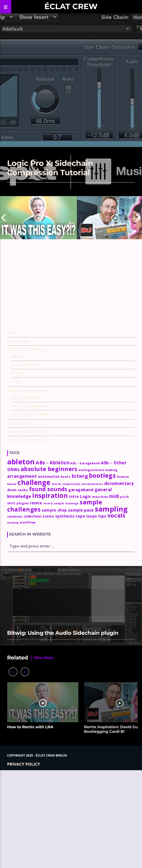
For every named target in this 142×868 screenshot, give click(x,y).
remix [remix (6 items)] (36, 600)
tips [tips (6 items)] (102, 613)
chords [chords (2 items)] (56, 581)
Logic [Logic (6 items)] (86, 593)
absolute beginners (28, 487)
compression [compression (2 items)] (71, 581)
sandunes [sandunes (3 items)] (15, 613)
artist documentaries (30, 537)
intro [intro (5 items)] (74, 593)
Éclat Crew (71, 7)
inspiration (19, 520)
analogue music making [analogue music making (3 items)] (98, 567)
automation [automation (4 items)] (49, 573)
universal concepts (27, 528)
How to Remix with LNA (30, 824)
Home (14, 430)
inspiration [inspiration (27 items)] (50, 592)
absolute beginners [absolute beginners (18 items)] (49, 566)
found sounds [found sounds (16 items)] (48, 586)
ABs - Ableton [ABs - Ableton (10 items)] (53, 559)
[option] (38, 218)
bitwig (18, 470)
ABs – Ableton (26, 495)
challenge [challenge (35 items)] (34, 579)
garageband (24, 462)
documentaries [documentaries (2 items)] (92, 581)
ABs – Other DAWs (30, 511)
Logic (17, 478)
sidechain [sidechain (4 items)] (33, 613)
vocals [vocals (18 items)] (116, 612)
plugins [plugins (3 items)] (23, 600)
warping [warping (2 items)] (13, 619)
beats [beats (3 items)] (66, 574)
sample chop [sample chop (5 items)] (54, 607)
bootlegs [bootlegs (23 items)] (102, 572)
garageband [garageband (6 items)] (81, 586)
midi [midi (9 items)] (114, 593)
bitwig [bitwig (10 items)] (80, 573)
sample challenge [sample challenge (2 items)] (66, 600)
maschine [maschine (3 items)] (100, 594)
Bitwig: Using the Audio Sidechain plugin (63, 730)
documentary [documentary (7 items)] (119, 580)
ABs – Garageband (30, 503)
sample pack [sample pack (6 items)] (81, 607)
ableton (19, 453)
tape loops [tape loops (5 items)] (86, 613)
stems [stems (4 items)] (48, 613)
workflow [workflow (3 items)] (28, 619)
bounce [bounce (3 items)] (123, 574)
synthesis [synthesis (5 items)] (65, 613)
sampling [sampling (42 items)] (111, 606)
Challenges (19, 438)
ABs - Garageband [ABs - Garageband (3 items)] (85, 560)
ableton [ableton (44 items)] (21, 559)
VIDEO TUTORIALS (27, 446)
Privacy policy (24, 861)
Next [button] (138, 218)
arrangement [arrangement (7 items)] (22, 573)
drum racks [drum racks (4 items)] (18, 587)
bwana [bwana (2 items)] (12, 581)
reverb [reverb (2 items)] (48, 600)
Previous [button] (4, 218)
